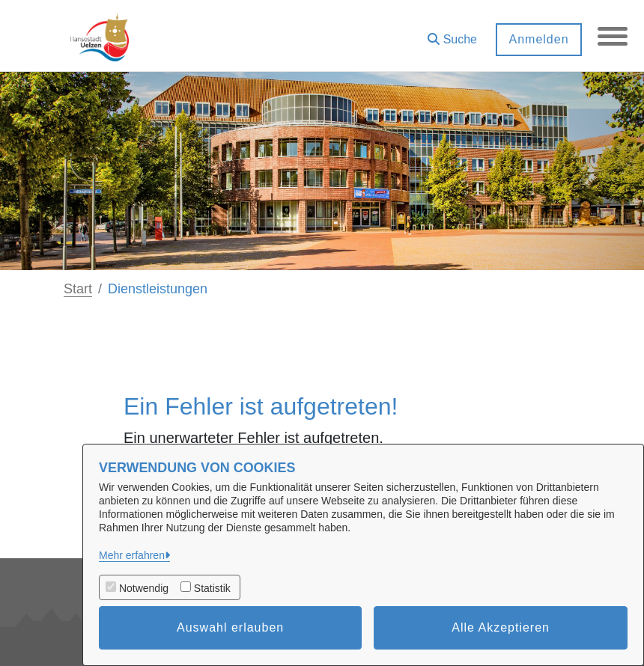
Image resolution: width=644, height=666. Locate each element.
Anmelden (538, 39)
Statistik (212, 588)
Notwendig (144, 588)
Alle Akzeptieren (501, 627)
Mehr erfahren (132, 555)
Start (78, 289)
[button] (452, 34)
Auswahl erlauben (230, 627)
